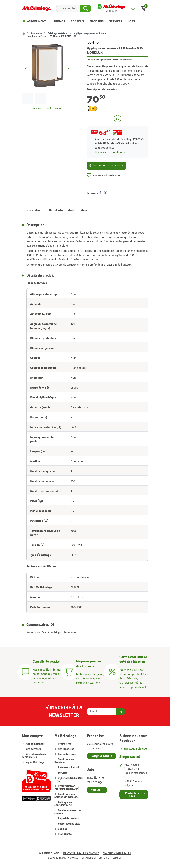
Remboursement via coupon (68, 812)
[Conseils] (25, 671)
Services (62, 773)
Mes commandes (35, 744)
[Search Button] (86, 8)
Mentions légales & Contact (81, 853)
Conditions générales (117, 853)
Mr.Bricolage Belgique (133, 749)
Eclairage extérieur (57, 33)
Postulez (95, 790)
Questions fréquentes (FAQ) (68, 780)
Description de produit (102, 89)
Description (34, 210)
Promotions (64, 744)
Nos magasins (66, 749)
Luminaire (36, 33)
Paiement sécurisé (68, 768)
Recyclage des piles (69, 824)
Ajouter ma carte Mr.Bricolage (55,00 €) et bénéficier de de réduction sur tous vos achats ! (119, 144)
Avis (84, 210)
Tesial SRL (117, 858)
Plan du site (64, 834)
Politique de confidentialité (63, 804)
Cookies (62, 829)
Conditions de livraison (64, 761)
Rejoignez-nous (99, 756)
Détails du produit (61, 210)
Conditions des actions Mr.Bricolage (66, 796)
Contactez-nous (67, 754)
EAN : (115, 60)
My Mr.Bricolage (35, 762)
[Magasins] (69, 671)
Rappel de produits (68, 818)
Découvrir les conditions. (110, 152)
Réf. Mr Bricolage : (95, 60)
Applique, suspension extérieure (90, 33)
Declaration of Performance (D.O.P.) (67, 788)
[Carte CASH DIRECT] (112, 671)
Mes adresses (33, 749)
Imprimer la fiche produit (47, 108)
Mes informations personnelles (34, 756)
